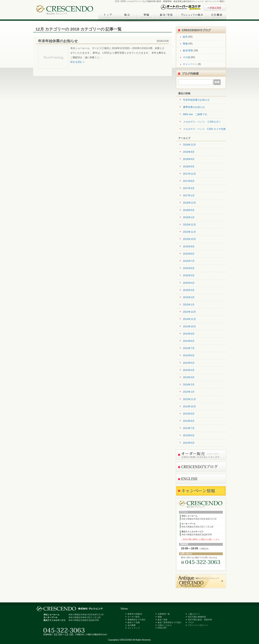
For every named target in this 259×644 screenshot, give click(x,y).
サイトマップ (134, 628)
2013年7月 (189, 428)
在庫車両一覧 (164, 614)
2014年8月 (189, 341)
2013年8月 (189, 421)
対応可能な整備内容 (197, 617)
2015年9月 (189, 247)
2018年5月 (189, 167)
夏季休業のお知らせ (194, 107)
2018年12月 (189, 145)
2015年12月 (189, 225)
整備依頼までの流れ (137, 620)
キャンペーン (190, 64)
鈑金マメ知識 (134, 622)
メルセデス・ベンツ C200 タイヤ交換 (204, 129)
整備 (185, 44)
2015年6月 (189, 268)
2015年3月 (189, 290)
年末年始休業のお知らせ (58, 41)
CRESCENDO (126, 640)
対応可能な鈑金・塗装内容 (200, 620)
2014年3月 (189, 377)
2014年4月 (189, 370)
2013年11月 (189, 399)
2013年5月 (189, 443)
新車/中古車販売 (135, 614)
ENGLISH (162, 628)
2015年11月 (189, 232)
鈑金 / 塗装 (163, 620)
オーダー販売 (134, 617)
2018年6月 (189, 159)
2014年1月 (189, 392)
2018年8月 (189, 152)
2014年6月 (189, 355)
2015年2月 (189, 297)
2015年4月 (189, 283)
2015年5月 (189, 275)
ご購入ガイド (194, 614)
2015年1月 (189, 305)
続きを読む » (77, 62)
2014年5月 (189, 363)
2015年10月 (189, 239)
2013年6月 (189, 435)
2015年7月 (189, 261)
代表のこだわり (165, 625)
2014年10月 (189, 327)
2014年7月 (189, 348)
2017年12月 (189, 174)
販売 (185, 37)
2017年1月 (189, 196)
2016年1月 (189, 217)
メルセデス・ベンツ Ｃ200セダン (202, 122)
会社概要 (132, 625)
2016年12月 (189, 203)
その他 (186, 57)
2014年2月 (189, 385)
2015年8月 (189, 254)
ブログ (191, 622)
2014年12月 (189, 312)
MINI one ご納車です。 (196, 114)
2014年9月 (189, 334)
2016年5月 (189, 210)
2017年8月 (189, 181)
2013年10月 (189, 406)
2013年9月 (189, 414)
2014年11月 (189, 319)
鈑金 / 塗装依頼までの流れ (170, 622)
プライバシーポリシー (198, 625)
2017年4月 (189, 188)
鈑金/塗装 (188, 50)
